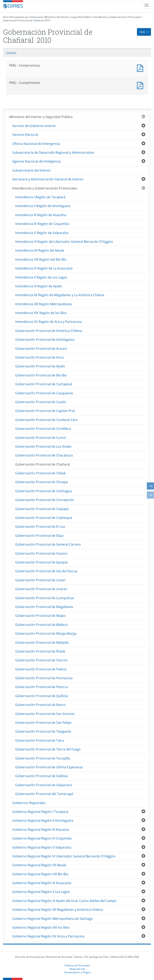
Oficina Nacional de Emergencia (36, 144)
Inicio (6, 17)
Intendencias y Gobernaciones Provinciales (117, 17)
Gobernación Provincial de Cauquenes (44, 393)
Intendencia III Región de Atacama (41, 215)
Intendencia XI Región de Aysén (39, 286)
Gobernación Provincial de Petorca (42, 687)
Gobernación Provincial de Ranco (40, 705)
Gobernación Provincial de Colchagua (44, 491)
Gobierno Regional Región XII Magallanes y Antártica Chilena (58, 910)
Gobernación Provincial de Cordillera (43, 429)
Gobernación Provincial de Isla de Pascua (46, 571)
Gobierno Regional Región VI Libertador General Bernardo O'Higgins (64, 856)
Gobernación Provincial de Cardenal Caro (47, 420)
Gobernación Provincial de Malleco (42, 625)
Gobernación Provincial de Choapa (42, 482)
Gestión (11, 53)
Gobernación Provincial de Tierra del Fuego (48, 749)
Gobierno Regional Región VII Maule (39, 865)
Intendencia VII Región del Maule (40, 250)
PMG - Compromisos (141, 68)
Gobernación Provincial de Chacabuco (44, 455)
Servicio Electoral (25, 135)
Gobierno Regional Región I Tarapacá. (41, 812)
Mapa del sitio (77, 969)
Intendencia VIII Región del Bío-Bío (41, 259)
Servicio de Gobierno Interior (34, 126)
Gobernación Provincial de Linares (41, 589)
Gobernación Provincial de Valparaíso (44, 785)
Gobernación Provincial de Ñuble (40, 651)
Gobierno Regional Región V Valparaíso (42, 847)
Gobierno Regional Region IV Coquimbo (42, 838)
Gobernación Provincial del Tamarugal (44, 794)
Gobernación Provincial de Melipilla (42, 642)
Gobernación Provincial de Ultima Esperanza (49, 767)
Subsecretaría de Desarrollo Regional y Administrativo (53, 152)
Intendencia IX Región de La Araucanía (44, 268)
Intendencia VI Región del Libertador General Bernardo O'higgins (64, 242)
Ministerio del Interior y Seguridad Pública (68, 17)
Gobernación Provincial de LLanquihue (45, 598)
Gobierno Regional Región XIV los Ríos (41, 927)
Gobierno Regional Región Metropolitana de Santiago (53, 919)
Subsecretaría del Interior (32, 170)
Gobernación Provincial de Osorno (41, 660)
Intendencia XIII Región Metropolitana (44, 304)
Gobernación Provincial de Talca (40, 740)
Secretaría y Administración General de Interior (48, 179)
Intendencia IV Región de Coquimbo (42, 224)
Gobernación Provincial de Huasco (41, 553)
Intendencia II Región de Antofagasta (43, 206)
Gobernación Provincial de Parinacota (44, 678)
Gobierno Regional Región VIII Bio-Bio (40, 874)
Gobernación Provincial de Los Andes (43, 446)
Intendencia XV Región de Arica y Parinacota (48, 322)
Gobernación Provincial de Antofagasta (45, 340)
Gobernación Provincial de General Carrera (48, 544)
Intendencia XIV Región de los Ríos (41, 313)
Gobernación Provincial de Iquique (41, 562)
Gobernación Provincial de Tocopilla (43, 758)
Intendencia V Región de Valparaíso (42, 233)
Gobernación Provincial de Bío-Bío (41, 375)
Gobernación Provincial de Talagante (43, 731)
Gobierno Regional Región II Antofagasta (43, 820)
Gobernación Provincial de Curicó (41, 438)
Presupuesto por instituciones (27, 17)
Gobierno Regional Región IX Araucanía (42, 883)
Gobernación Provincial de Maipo (40, 616)
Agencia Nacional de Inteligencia (36, 161)
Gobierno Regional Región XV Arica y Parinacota (48, 936)
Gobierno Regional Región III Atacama (41, 830)
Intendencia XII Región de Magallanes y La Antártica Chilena (60, 295)
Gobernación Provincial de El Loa (40, 527)
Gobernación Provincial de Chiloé (40, 473)
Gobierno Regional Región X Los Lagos (41, 892)
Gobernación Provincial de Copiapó (42, 509)
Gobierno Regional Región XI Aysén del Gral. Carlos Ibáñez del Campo (64, 901)
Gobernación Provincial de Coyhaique (44, 518)
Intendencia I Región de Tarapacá (40, 197)
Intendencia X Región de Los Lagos (41, 277)
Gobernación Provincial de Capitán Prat (45, 411)
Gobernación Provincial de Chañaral (23, 20)
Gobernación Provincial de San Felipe (43, 723)
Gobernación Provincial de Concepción (45, 500)
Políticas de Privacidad (77, 965)
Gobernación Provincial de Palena (41, 669)
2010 (47, 20)
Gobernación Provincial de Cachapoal (44, 384)
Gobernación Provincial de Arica (40, 357)
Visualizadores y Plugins (78, 972)
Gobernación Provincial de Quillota (42, 696)
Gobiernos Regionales (29, 803)
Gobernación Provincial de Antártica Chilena (49, 331)
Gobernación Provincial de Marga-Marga (46, 633)
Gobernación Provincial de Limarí (40, 580)
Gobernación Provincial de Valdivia (42, 776)
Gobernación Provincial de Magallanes (44, 607)
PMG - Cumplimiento (141, 85)
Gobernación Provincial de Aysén (40, 366)
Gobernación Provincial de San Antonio (45, 714)
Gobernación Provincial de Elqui (39, 536)
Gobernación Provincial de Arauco (41, 349)
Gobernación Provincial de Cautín (41, 402)
